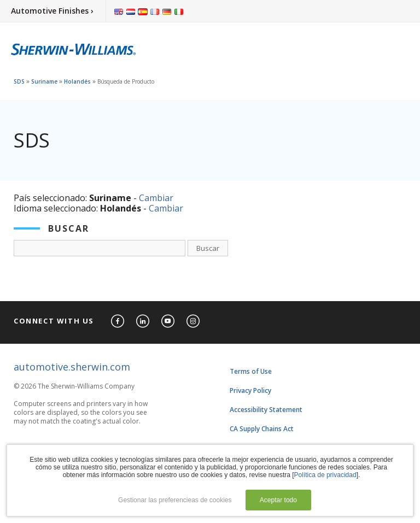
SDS (19, 81)
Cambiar (156, 198)
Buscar (208, 248)
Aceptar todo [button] (278, 500)
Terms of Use (251, 371)
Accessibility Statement (266, 410)
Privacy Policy (250, 390)
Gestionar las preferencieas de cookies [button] (175, 500)
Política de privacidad (325, 475)
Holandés (77, 81)
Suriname (44, 81)
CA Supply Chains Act (262, 429)
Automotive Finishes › (52, 11)
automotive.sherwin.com (72, 367)
